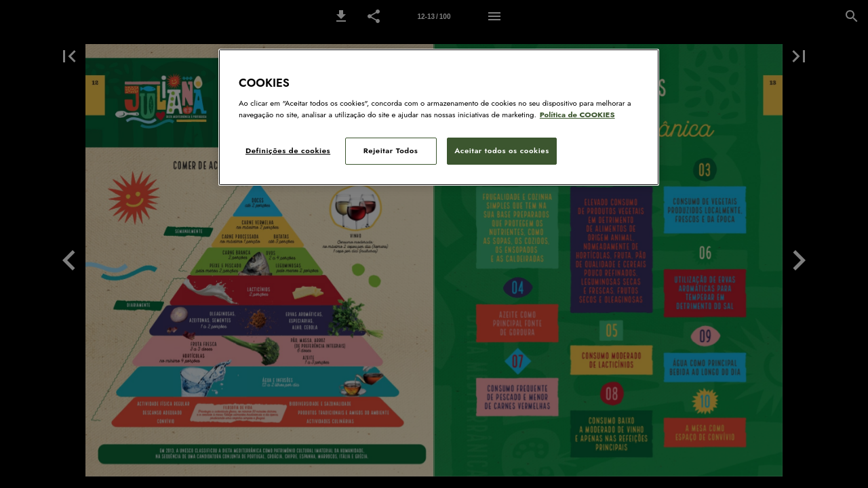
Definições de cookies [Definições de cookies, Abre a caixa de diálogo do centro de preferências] (288, 150)
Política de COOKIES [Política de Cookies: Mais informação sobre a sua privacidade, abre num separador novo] (577, 115)
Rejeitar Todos (391, 150)
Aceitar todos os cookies (502, 150)
